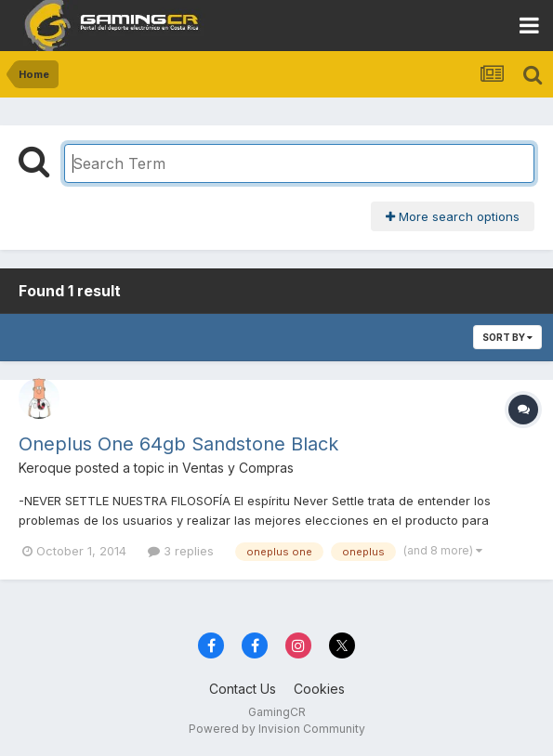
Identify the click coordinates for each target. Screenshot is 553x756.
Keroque (45, 468)
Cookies (319, 689)
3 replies (181, 551)
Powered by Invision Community (277, 729)
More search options (453, 216)
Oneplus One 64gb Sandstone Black (178, 444)
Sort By (507, 337)
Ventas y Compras (238, 468)
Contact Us (243, 689)
